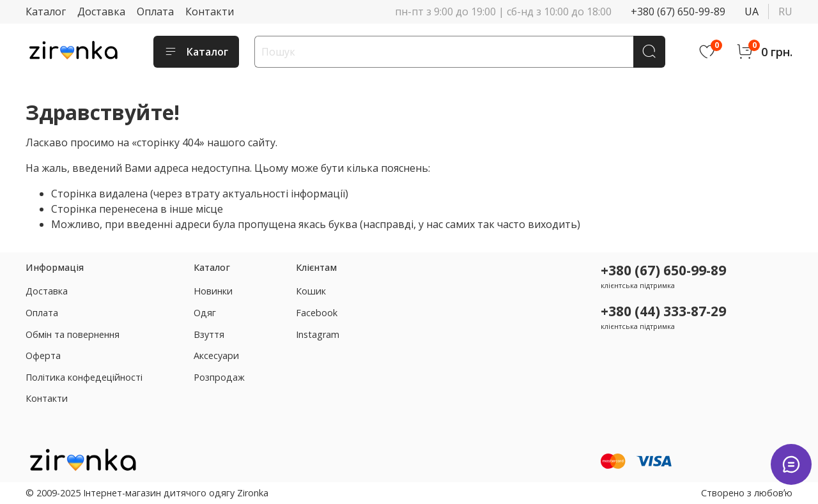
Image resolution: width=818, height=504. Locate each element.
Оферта (43, 355)
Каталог (46, 11)
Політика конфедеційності (84, 377)
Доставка (101, 11)
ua (752, 11)
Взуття (209, 334)
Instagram (318, 334)
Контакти (210, 11)
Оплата (155, 11)
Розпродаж (219, 377)
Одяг (205, 313)
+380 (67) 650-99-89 (678, 11)
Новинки (213, 291)
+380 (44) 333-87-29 (663, 311)
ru (785, 11)
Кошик (311, 291)
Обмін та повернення (73, 334)
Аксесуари (216, 355)
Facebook (317, 313)
